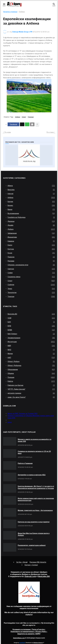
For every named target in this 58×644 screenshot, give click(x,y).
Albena (31, 186)
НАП (31, 358)
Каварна (31, 241)
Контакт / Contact (31, 565)
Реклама (31, 261)
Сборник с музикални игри (31, 265)
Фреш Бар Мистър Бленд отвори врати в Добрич (34, 534)
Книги (31, 245)
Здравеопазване (31, 338)
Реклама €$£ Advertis (38, 562)
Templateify (22, 643)
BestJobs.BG (31, 314)
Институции (31, 342)
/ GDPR (29, 634)
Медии (31, 354)
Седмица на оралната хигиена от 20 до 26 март (34, 452)
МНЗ (31, 350)
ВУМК (31, 330)
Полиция (31, 377)
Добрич (31, 229)
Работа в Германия (25, 463)
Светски (31, 269)
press (10, 422)
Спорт (24, 117)
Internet (31, 194)
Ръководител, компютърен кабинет (32, 545)
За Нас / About (22, 562)
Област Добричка (31, 365)
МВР (31, 346)
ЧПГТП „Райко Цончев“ (31, 389)
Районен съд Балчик (31, 385)
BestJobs (31, 190)
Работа (31, 381)
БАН (31, 322)
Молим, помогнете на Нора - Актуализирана (35, 510)
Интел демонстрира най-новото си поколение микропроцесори (36, 499)
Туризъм (31, 117)
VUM (31, 318)
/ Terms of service (29, 629)
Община (31, 373)
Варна (31, 209)
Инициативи (31, 237)
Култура (31, 249)
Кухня (31, 253)
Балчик (31, 202)
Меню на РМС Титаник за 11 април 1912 (23, 413)
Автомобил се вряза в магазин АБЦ (32, 475)
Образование (31, 369)
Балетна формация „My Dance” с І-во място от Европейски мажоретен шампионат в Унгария (36, 487)
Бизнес (31, 205)
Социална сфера (31, 277)
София (31, 273)
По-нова (8, 132)
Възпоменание (31, 213)
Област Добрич (31, 361)
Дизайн (31, 225)
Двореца (31, 221)
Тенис (31, 289)
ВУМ (31, 326)
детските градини (31, 393)
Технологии (31, 293)
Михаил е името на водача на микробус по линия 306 (35, 440)
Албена (22, 12)
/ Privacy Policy (29, 631)
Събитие (31, 285)
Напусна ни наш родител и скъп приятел (34, 522)
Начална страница (10, 12)
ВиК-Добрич (31, 334)
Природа (31, 257)
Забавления (31, 233)
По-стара (50, 132)
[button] (4, 4)
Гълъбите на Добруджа (31, 217)
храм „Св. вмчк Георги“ (31, 397)
